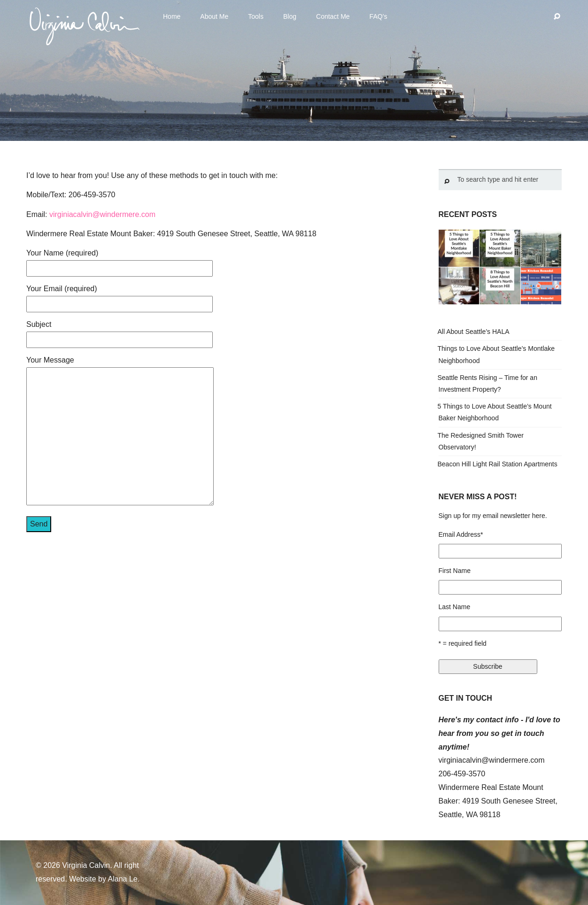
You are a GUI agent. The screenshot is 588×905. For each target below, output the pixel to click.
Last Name (455, 607)
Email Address (461, 534)
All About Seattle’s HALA (474, 332)
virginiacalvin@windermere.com (102, 214)
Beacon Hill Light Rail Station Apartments (498, 464)
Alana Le (123, 879)
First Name (455, 571)
